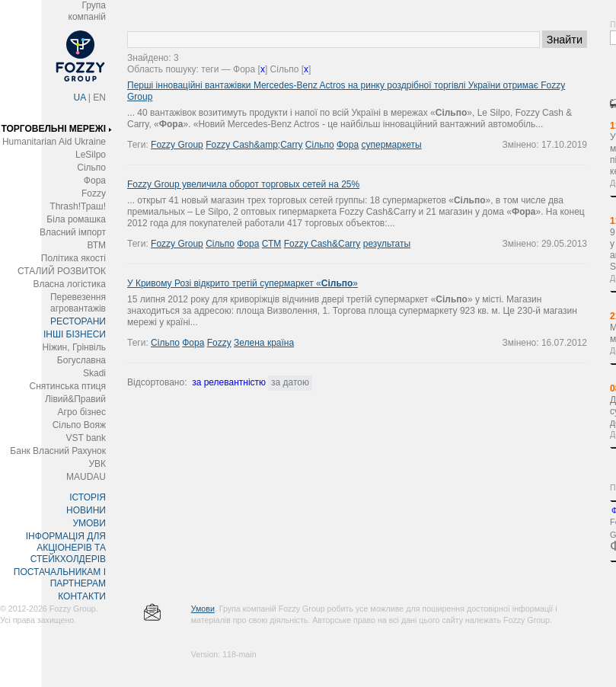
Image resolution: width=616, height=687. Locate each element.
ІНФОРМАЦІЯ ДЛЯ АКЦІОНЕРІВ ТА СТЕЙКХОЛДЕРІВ (66, 548)
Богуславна (81, 360)
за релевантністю (229, 382)
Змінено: (522, 145)
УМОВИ (89, 523)
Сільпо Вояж (79, 425)
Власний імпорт (73, 232)
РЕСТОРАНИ (78, 321)
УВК (97, 464)
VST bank (86, 438)
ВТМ (96, 245)
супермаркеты (391, 145)
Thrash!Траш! (78, 206)
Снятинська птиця (68, 386)
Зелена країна (264, 343)
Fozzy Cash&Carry (322, 244)
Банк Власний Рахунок (58, 451)
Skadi (94, 373)
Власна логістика (69, 284)
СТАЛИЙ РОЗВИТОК (62, 271)
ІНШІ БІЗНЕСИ (75, 334)
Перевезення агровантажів (78, 303)
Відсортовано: (157, 382)
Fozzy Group (177, 145)
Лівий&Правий (75, 399)
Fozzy (94, 193)
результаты (387, 244)
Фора (95, 181)
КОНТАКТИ (82, 596)
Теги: (139, 145)
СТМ (272, 244)
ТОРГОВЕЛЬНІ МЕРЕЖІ (53, 129)
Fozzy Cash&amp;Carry (254, 145)
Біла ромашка (76, 219)
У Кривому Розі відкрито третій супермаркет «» (243, 283)
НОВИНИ (86, 510)
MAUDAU (86, 477)
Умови (203, 609)
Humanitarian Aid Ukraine (54, 142)
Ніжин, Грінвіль (74, 347)
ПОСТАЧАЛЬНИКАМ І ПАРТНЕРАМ (60, 578)
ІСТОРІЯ (88, 497)
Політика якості (73, 258)
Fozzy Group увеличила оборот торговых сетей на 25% (243, 184)
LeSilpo (91, 155)
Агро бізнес (82, 412)
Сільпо (91, 168)
